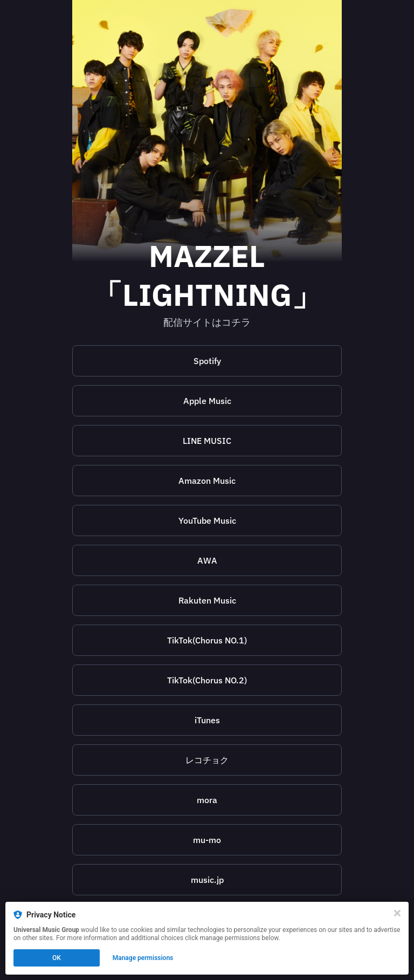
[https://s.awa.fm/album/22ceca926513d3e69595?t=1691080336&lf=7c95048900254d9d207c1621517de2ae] (207, 560)
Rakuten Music (207, 600)
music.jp (207, 880)
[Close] (397, 913)
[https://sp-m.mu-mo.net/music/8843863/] (207, 840)
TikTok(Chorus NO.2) (207, 680)
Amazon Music (207, 481)
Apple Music (207, 401)
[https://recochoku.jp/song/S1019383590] (207, 760)
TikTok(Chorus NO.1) (207, 640)
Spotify (207, 361)
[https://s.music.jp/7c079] (207, 880)
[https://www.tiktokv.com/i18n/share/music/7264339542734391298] (207, 640)
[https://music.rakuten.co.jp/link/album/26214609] (207, 600)
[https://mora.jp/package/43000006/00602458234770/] (207, 800)
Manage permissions (143, 958)
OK (57, 958)
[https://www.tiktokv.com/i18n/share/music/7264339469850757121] (207, 680)
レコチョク (207, 760)
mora (207, 800)
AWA (207, 560)
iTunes (207, 720)
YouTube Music (207, 520)
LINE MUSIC (207, 441)
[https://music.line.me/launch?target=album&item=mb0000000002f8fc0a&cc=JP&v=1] (207, 441)
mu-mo (207, 840)
